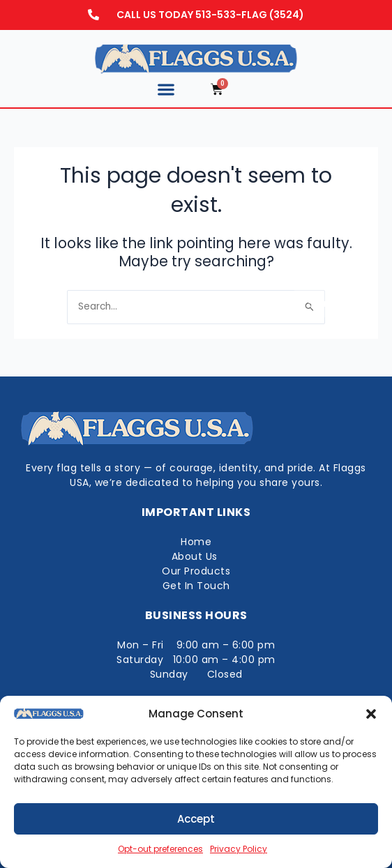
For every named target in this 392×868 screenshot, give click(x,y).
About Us (196, 556)
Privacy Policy (239, 849)
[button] (371, 714)
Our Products (196, 571)
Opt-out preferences (160, 849)
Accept (196, 819)
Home (196, 542)
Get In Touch (196, 586)
